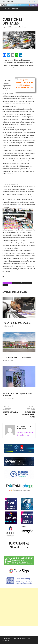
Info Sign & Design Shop (22, 638)
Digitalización (18, 283)
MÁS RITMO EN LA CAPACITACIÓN (17, 323)
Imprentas (28, 283)
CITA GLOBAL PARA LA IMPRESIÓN (17, 357)
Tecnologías (7, 16)
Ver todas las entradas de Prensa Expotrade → (25, 434)
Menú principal (13, 9)
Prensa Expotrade (20, 27)
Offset (5, 285)
